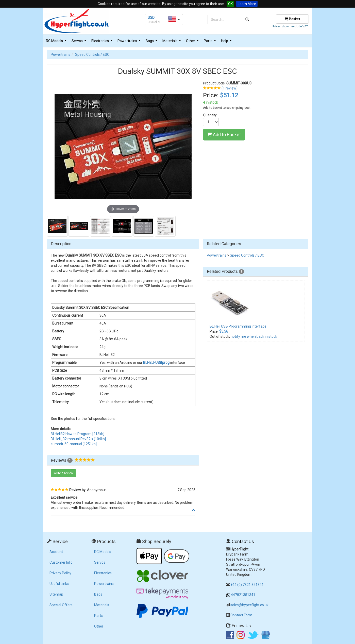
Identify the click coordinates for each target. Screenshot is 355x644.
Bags (152, 42)
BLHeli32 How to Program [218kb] (78, 434)
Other (193, 42)
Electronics (103, 42)
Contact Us (243, 541)
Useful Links (59, 584)
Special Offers (61, 605)
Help (227, 42)
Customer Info (61, 562)
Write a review (63, 473)
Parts (210, 42)
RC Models (57, 42)
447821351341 (243, 595)
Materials (172, 42)
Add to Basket (224, 135)
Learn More (247, 4)
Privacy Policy (60, 573)
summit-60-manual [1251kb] (74, 444)
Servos (80, 42)
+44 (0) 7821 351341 (247, 585)
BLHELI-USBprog (156, 363)
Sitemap (56, 594)
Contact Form (241, 615)
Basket (292, 19)
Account (56, 552)
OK (230, 4)
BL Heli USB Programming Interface (238, 326)
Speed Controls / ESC (92, 55)
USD (151, 17)
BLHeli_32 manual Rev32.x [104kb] (78, 439)
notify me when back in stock (254, 336)
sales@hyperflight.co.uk (249, 605)
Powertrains (130, 42)
